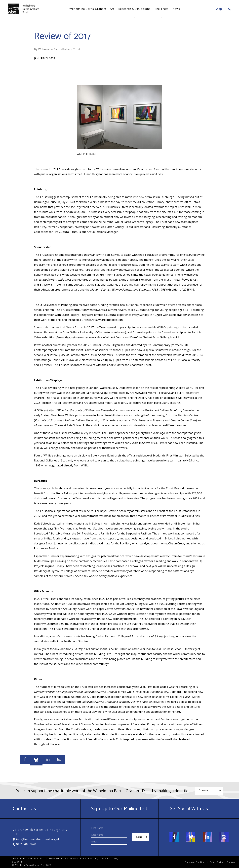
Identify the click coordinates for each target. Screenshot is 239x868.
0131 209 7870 (24, 844)
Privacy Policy (216, 862)
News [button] (176, 9)
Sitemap (231, 862)
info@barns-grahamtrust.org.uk (36, 839)
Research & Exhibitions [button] (134, 9)
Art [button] (112, 9)
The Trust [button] (161, 9)
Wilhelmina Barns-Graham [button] (88, 9)
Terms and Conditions (195, 862)
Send (139, 837)
